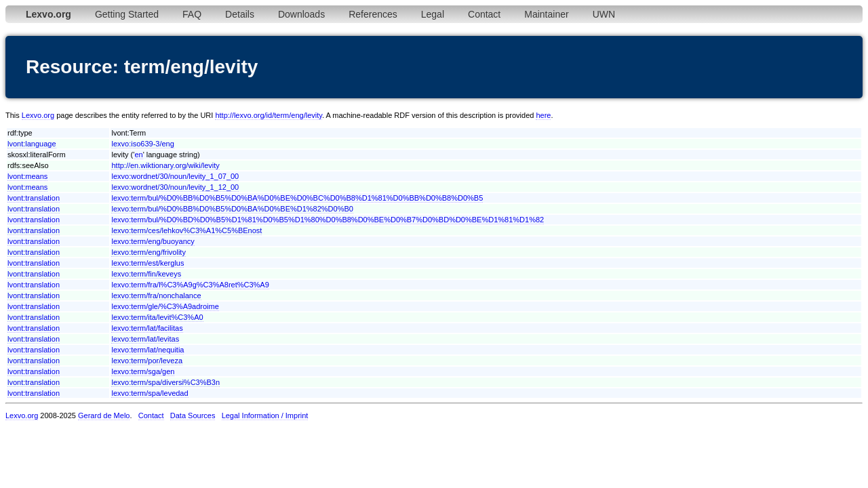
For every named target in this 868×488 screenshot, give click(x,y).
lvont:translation (34, 198)
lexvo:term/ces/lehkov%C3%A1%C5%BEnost (186, 230)
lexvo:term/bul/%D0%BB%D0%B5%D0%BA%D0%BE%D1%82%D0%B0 (232, 209)
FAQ (192, 14)
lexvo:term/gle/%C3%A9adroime (165, 306)
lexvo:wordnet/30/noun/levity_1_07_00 (175, 176)
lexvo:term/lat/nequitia (147, 350)
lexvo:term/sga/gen (143, 371)
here (543, 115)
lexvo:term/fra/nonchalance (156, 296)
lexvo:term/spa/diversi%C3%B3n (165, 382)
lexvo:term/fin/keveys (146, 274)
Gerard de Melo (104, 415)
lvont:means (27, 176)
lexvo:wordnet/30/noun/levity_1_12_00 (175, 187)
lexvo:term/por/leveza (147, 361)
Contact (484, 14)
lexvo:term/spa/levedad (150, 393)
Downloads (301, 14)
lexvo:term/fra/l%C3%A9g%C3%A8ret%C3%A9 (190, 285)
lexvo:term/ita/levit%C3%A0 (157, 317)
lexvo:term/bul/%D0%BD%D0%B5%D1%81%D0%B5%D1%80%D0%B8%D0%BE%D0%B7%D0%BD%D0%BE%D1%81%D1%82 (328, 220)
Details (240, 14)
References (373, 14)
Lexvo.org (38, 115)
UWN (604, 14)
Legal (433, 14)
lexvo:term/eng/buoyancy (153, 241)
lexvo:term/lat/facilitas (147, 328)
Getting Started (127, 14)
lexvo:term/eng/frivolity (148, 252)
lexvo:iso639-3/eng (142, 144)
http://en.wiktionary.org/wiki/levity (165, 165)
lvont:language (32, 144)
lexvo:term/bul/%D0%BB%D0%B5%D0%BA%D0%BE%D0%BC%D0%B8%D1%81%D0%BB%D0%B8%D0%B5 (297, 198)
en (138, 155)
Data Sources (193, 415)
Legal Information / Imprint (265, 415)
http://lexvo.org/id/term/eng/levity (269, 115)
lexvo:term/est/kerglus (147, 263)
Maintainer (546, 14)
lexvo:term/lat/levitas (145, 339)
